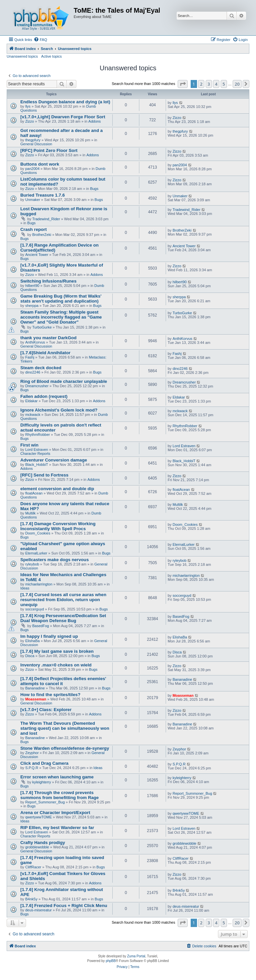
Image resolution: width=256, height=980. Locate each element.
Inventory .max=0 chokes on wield (56, 665)
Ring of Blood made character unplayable (64, 381)
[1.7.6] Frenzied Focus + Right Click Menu (64, 906)
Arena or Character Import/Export (55, 813)
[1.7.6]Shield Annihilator (45, 353)
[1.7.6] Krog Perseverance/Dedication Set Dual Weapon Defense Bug (63, 618)
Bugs (94, 189)
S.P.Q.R (32, 768)
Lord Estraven (37, 450)
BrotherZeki (42, 235)
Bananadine (35, 688)
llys (28, 106)
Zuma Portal (136, 956)
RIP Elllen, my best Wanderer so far (57, 828)
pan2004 (32, 169)
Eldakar (31, 401)
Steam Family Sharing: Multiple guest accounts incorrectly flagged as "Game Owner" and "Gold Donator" (61, 317)
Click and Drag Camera (44, 763)
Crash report (33, 229)
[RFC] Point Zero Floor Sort (49, 150)
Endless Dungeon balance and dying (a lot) (65, 102)
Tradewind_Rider (46, 219)
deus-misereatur (38, 910)
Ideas (25, 588)
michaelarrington (39, 584)
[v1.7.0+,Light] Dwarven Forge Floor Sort (63, 117)
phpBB (111, 961)
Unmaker (33, 200)
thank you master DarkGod (48, 338)
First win (29, 445)
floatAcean (34, 493)
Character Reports (35, 454)
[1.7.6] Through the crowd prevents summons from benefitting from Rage (59, 795)
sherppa (32, 306)
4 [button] (216, 84)
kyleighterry (42, 782)
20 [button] (237, 84)
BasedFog (41, 626)
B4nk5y (31, 899)
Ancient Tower (37, 255)
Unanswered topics (22, 56)
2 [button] (201, 84)
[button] (183, 84)
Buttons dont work (40, 164)
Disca (30, 656)
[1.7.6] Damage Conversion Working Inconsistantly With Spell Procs (58, 526)
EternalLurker (36, 553)
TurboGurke (42, 327)
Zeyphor (32, 753)
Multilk (30, 513)
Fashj (30, 357)
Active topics (52, 56)
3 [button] (209, 84)
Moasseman (36, 699)
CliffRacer (33, 867)
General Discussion (36, 144)
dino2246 (33, 372)
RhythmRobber (38, 435)
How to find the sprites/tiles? (50, 695)
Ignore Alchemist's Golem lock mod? (59, 410)
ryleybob (32, 564)
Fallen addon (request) (44, 396)
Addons (94, 121)
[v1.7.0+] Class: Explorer (46, 710)
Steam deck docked (41, 368)
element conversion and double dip (57, 489)
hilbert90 (32, 286)
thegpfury (33, 140)
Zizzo (30, 121)
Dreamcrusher (37, 386)
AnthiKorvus (35, 342)
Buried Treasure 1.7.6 (42, 195)
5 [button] (224, 84)
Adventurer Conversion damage (54, 460)
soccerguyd (35, 609)
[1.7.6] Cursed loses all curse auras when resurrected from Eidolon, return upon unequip (63, 600)
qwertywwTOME (39, 817)
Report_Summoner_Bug (45, 802)
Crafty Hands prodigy (43, 843)
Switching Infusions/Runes (48, 281)
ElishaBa (32, 641)
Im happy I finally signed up (49, 636)
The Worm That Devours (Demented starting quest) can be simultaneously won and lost (65, 728)
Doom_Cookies (38, 533)
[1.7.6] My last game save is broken (57, 651)
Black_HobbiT (37, 465)
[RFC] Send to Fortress (44, 475)
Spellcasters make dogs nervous (54, 560)
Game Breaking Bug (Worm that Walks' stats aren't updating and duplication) (61, 299)
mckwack (33, 415)
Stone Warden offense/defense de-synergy (65, 748)
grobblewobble (37, 847)
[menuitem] (40, 40)
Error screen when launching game (57, 777)
